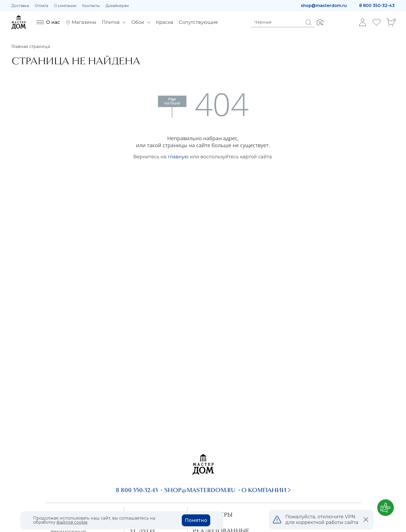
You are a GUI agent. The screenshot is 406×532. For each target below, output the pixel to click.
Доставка (20, 6)
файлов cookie (72, 522)
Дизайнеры (213, 515)
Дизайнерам (117, 6)
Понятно (196, 520)
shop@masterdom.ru (324, 6)
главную (178, 157)
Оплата (41, 6)
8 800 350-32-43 (377, 6)
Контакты (91, 6)
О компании (65, 6)
